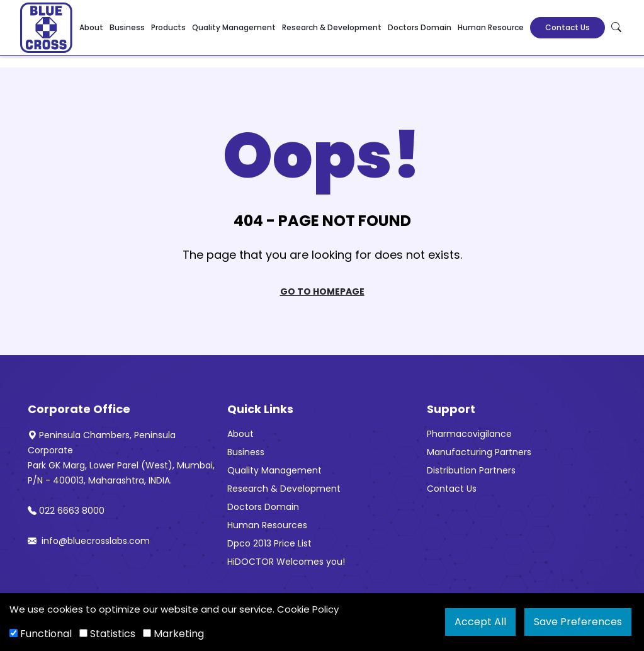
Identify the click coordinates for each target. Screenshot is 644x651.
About (91, 27)
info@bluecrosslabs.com (89, 541)
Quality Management (234, 27)
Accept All (480, 622)
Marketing (173, 634)
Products (168, 27)
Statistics (107, 634)
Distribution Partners (471, 470)
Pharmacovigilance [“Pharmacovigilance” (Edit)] (469, 434)
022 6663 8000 (66, 511)
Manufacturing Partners (479, 452)
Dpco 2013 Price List (269, 543)
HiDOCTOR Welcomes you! (286, 562)
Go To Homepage (322, 292)
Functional (41, 634)
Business (127, 27)
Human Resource (491, 27)
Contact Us (568, 27)
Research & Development (332, 27)
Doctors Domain (420, 27)
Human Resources (267, 525)
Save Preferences (578, 622)
